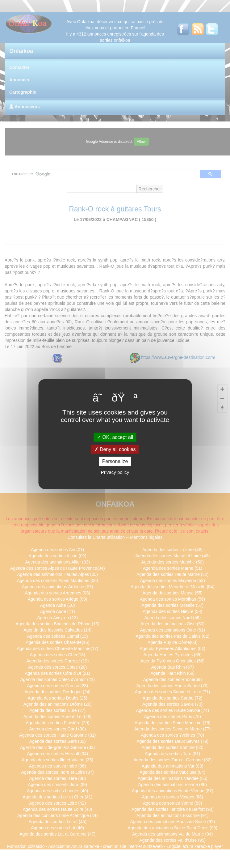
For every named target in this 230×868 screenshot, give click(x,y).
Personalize (115, 461)
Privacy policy (115, 472)
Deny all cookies (115, 449)
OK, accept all (115, 437)
